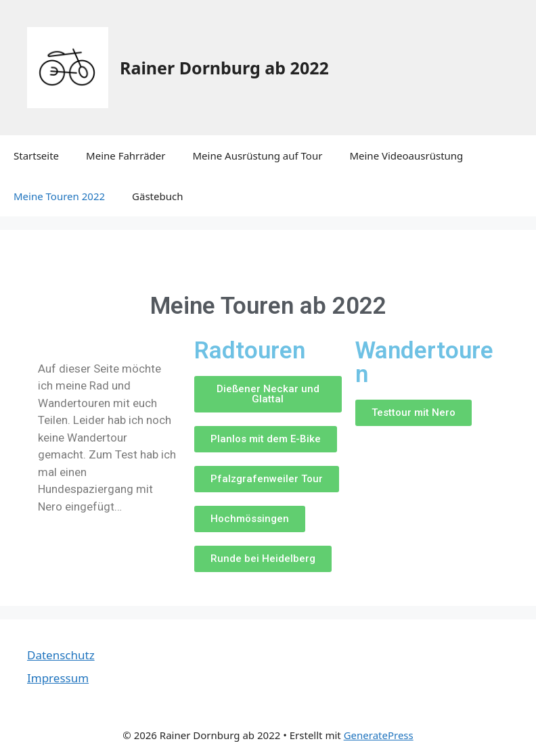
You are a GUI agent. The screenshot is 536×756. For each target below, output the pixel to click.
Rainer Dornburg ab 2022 (224, 68)
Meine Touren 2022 (59, 196)
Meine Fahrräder (126, 156)
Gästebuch (157, 196)
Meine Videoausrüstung (406, 156)
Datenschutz (61, 655)
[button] (268, 394)
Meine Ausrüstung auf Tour (258, 156)
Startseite (36, 156)
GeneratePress (379, 735)
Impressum (58, 678)
